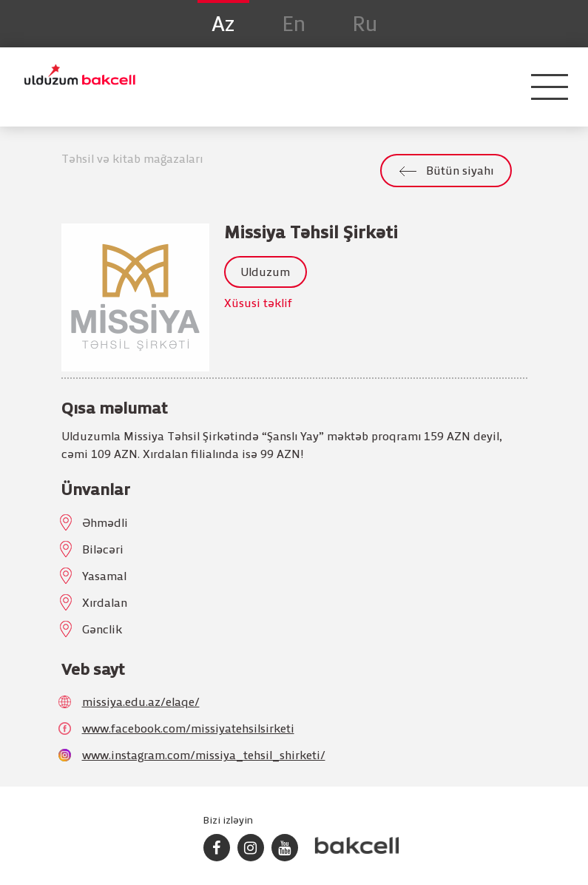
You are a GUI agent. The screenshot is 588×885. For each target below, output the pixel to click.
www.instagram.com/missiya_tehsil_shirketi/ (204, 756)
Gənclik (102, 630)
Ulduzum (265, 273)
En (294, 26)
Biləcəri (103, 551)
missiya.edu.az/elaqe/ (141, 703)
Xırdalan (105, 604)
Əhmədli (105, 524)
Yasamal (104, 577)
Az (223, 26)
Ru (365, 26)
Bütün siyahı (460, 172)
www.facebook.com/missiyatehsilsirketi (188, 730)
